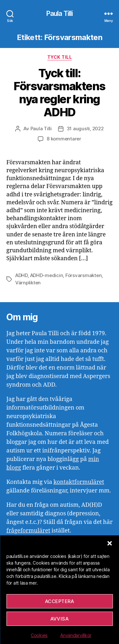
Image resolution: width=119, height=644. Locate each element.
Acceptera (60, 601)
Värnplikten (28, 283)
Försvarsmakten (83, 275)
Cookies (39, 635)
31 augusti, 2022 (85, 129)
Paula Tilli (60, 14)
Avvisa (60, 619)
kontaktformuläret (79, 482)
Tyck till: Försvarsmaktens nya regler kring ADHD (60, 93)
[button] (109, 543)
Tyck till (60, 57)
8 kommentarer (64, 139)
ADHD (21, 275)
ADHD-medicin (47, 275)
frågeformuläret (28, 531)
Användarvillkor (76, 635)
